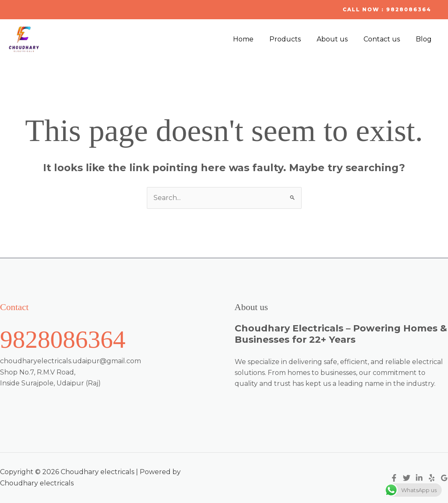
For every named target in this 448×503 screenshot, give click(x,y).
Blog (425, 39)
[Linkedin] (419, 478)
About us (338, 39)
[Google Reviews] (444, 478)
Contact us (385, 39)
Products (294, 39)
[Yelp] (432, 478)
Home (255, 39)
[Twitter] (407, 478)
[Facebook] (394, 478)
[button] (387, 10)
